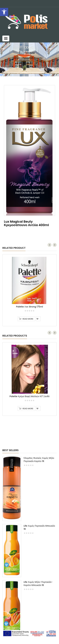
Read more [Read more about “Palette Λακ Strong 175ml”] (28, 319)
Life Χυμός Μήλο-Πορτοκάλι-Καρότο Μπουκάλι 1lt (38, 584)
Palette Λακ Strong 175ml (29, 307)
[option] (29, 548)
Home (16, 58)
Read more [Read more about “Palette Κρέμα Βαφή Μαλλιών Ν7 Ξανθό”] (28, 409)
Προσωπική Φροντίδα (33, 58)
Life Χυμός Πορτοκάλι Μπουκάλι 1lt (39, 527)
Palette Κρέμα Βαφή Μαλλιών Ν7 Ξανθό (30, 396)
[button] (4, 12)
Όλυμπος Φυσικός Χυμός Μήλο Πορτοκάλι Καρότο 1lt (39, 460)
